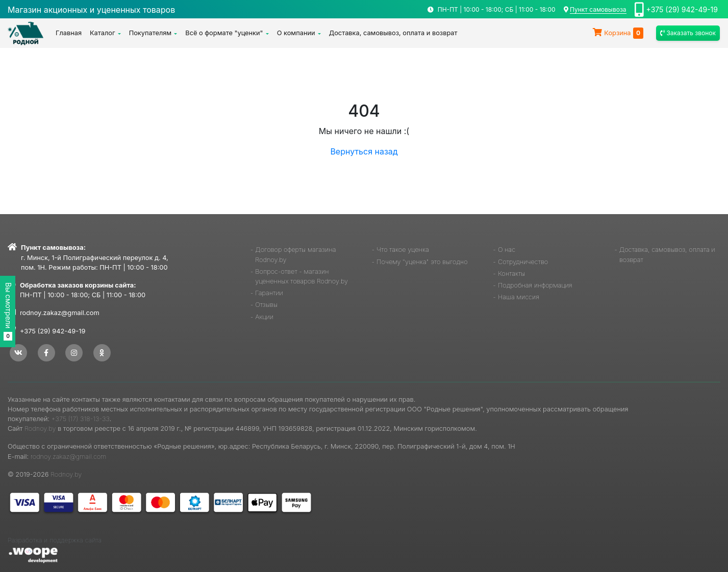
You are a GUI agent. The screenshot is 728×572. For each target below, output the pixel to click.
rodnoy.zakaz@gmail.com (60, 313)
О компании (296, 33)
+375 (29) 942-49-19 (682, 9)
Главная (69, 33)
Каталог (103, 33)
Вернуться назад (364, 151)
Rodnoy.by (40, 428)
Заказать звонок (688, 33)
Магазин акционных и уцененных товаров (91, 10)
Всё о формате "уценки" (224, 33)
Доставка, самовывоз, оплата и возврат (393, 33)
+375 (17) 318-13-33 (81, 419)
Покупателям (150, 33)
